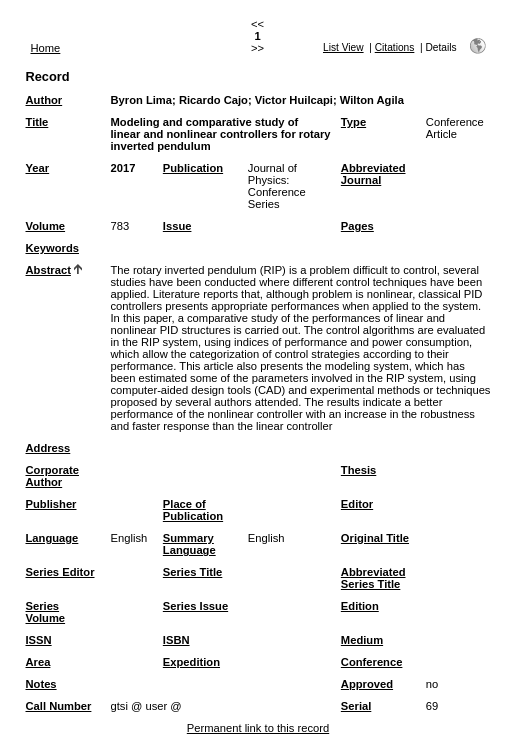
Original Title (375, 538)
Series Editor (60, 572)
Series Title (193, 572)
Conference (372, 662)
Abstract (48, 270)
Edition (360, 606)
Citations (395, 47)
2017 (123, 168)
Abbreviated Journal (373, 174)
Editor (357, 504)
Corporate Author (52, 476)
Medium (362, 640)
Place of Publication (193, 510)
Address (48, 448)
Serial (356, 706)
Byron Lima (142, 100)
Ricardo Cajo (213, 100)
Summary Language (189, 544)
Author (44, 100)
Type (353, 122)
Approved (367, 684)
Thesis (358, 470)
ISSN (39, 640)
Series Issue (195, 606)
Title (37, 122)
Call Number (59, 706)
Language (52, 538)
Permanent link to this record (258, 728)
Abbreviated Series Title (373, 578)
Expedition (191, 662)
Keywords (52, 248)
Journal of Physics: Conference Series (277, 186)
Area (38, 662)
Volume (46, 226)
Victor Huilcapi (294, 100)
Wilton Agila (372, 100)
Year (38, 168)
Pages (357, 226)
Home (46, 48)
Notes (41, 684)
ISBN (176, 640)
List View (343, 47)
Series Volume (46, 612)
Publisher (51, 504)
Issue (177, 226)
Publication (193, 168)
